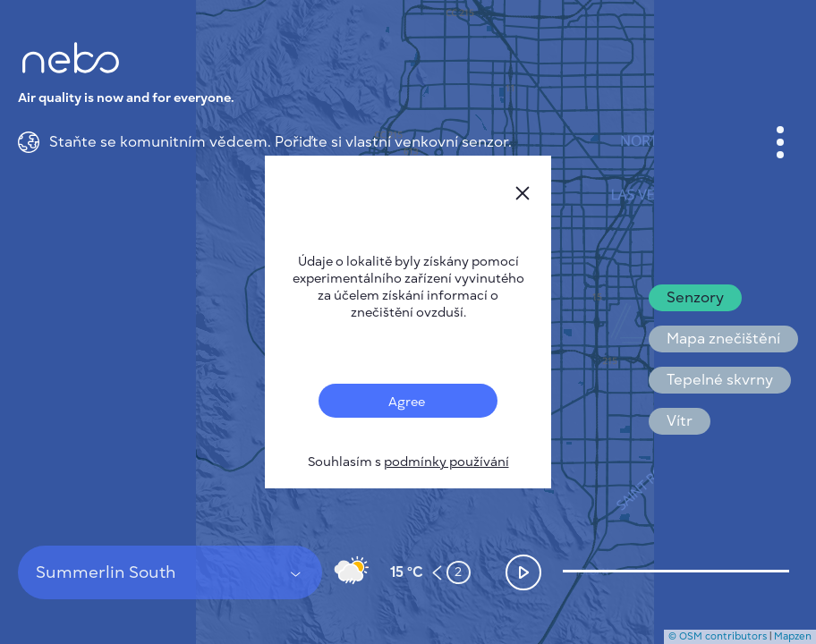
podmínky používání (446, 462)
